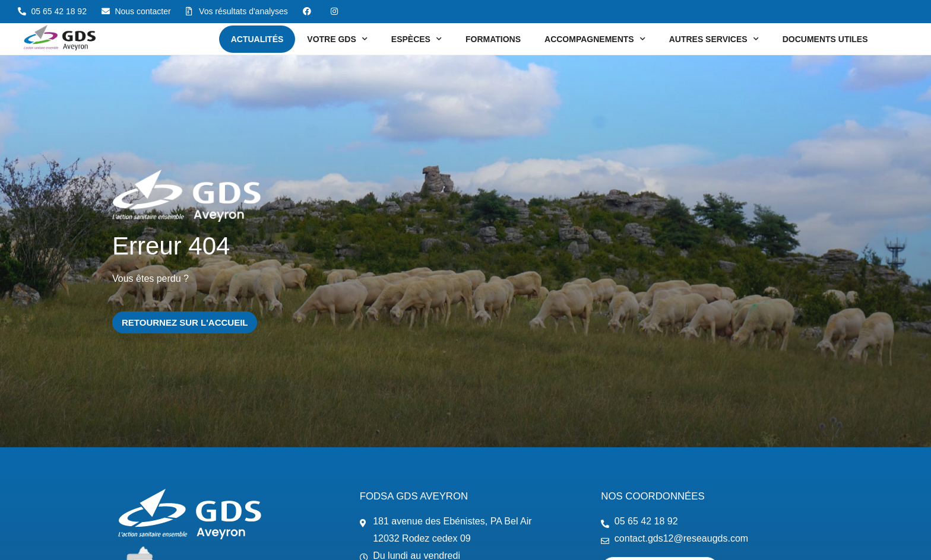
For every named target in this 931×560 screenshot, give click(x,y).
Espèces (417, 39)
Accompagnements (595, 39)
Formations (493, 39)
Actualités (257, 39)
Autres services (714, 39)
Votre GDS (337, 39)
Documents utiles (825, 39)
